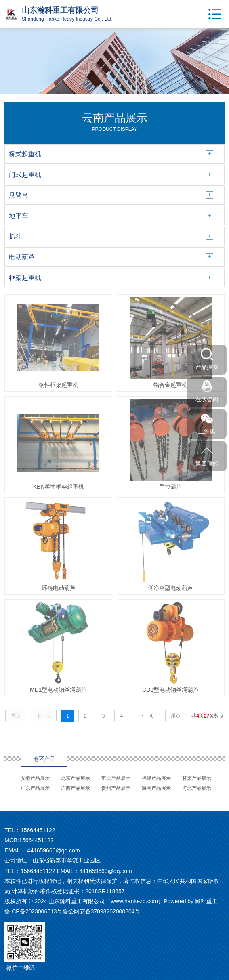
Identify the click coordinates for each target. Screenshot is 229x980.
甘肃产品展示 (197, 778)
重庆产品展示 (116, 778)
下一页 (147, 716)
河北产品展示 (197, 788)
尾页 (176, 716)
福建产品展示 (156, 778)
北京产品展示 (76, 778)
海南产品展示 (156, 788)
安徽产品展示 (35, 778)
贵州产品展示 (116, 788)
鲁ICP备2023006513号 (33, 911)
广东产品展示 (35, 788)
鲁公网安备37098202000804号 (102, 911)
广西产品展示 (76, 788)
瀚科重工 (206, 901)
